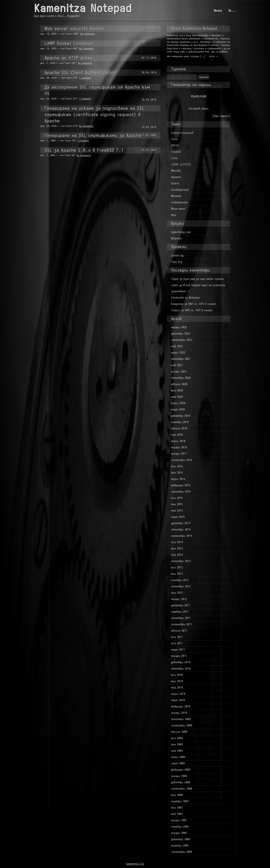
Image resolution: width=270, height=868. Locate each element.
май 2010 (177, 688)
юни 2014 (177, 549)
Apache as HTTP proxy (69, 58)
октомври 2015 (181, 492)
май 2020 (177, 397)
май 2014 (177, 555)
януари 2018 (179, 447)
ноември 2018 (180, 422)
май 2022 (177, 346)
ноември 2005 (180, 846)
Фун (173, 215)
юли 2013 (177, 567)
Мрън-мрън (178, 209)
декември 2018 (181, 416)
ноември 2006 (180, 827)
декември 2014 (181, 523)
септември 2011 (182, 624)
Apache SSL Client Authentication (80, 73)
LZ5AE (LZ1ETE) (181, 164)
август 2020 (179, 384)
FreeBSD (176, 152)
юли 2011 (177, 637)
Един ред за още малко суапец (204, 279)
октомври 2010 (181, 669)
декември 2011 (181, 605)
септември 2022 (182, 340)
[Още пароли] (221, 116)
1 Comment (85, 78)
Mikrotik (176, 171)
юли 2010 (177, 675)
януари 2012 (179, 599)
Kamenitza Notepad (83, 8)
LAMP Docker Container (69, 43)
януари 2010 (179, 713)
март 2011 (178, 650)
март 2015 (178, 517)
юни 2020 (177, 390)
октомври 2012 (181, 586)
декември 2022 (181, 334)
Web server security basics (74, 29)
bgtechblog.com (181, 232)
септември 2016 (182, 460)
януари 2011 (179, 656)
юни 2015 (177, 504)
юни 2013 (177, 574)
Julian (175, 285)
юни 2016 (177, 473)
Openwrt (176, 177)
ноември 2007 (180, 801)
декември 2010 (181, 662)
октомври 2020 (181, 378)
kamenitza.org (135, 864)
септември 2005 (182, 852)
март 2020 (178, 409)
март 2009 (178, 763)
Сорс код (177, 262)
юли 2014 (177, 542)
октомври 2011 (181, 618)
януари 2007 (179, 820)
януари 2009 (179, 776)
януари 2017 (179, 454)
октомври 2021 (181, 359)
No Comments (88, 34)
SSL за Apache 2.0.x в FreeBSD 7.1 (84, 150)
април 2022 (178, 353)
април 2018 (178, 441)
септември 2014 (182, 536)
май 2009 (177, 751)
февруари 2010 (181, 707)
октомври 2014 (181, 530)
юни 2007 (177, 808)
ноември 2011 (180, 612)
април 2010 (178, 694)
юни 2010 (177, 681)
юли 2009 (177, 738)
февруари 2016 (181, 485)
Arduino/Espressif (182, 133)
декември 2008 (181, 782)
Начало (218, 11)
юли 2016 (177, 466)
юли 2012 (177, 593)
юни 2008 (177, 795)
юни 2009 (177, 744)
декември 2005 (181, 839)
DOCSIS (175, 145)
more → (214, 56)
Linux (174, 158)
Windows (176, 196)
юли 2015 (177, 498)
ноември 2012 (180, 580)
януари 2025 (179, 327)
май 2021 (177, 365)
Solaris (175, 183)
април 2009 (178, 757)
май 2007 (177, 814)
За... (232, 11)
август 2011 (179, 631)
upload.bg (177, 255)
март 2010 (178, 700)
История (194, 298)
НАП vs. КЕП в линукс (202, 304)
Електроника (179, 202)
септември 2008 (182, 789)
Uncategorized (180, 190)
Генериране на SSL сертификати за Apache (93, 135)
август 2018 (179, 428)
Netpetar (176, 238)
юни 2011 (177, 643)
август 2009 (179, 732)
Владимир (177, 304)
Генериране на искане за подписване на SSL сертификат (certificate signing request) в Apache (94, 115)
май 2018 (177, 435)
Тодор (175, 279)
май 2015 (177, 511)
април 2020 (178, 403)
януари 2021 (179, 372)
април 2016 (178, 479)
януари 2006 (179, 833)
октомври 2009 (181, 719)
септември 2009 (182, 725)
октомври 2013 (181, 561)
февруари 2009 (181, 770)
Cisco (174, 139)
